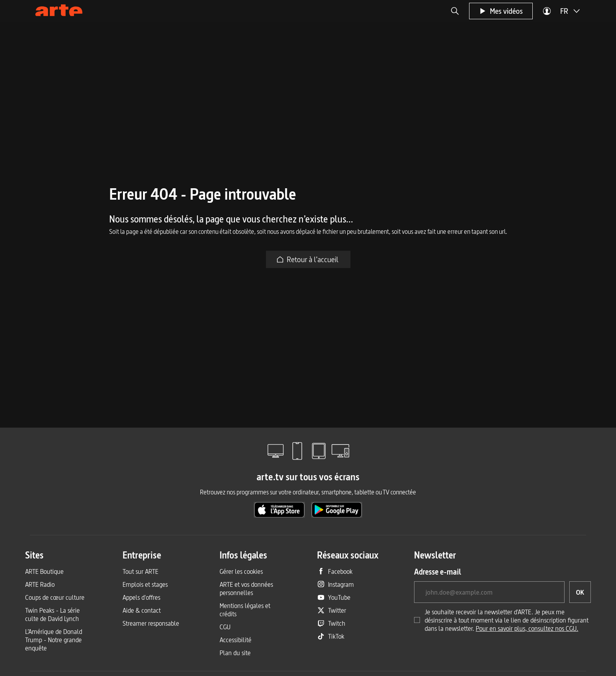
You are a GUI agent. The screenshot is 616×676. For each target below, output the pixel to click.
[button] (455, 11)
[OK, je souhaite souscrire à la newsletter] (580, 592)
